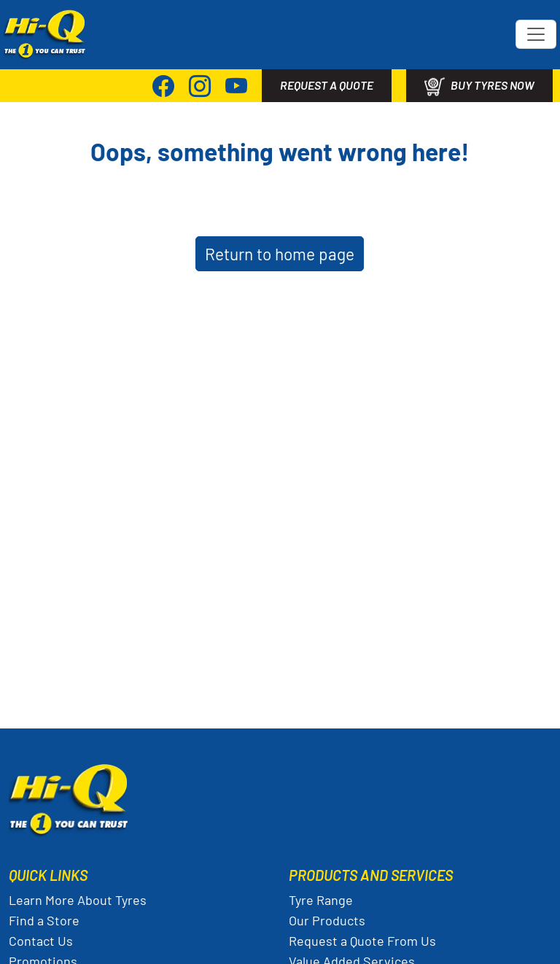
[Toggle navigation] (536, 34)
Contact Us (41, 941)
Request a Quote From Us (362, 941)
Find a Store (44, 920)
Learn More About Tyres (78, 900)
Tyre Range (321, 900)
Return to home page (280, 254)
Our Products (327, 920)
